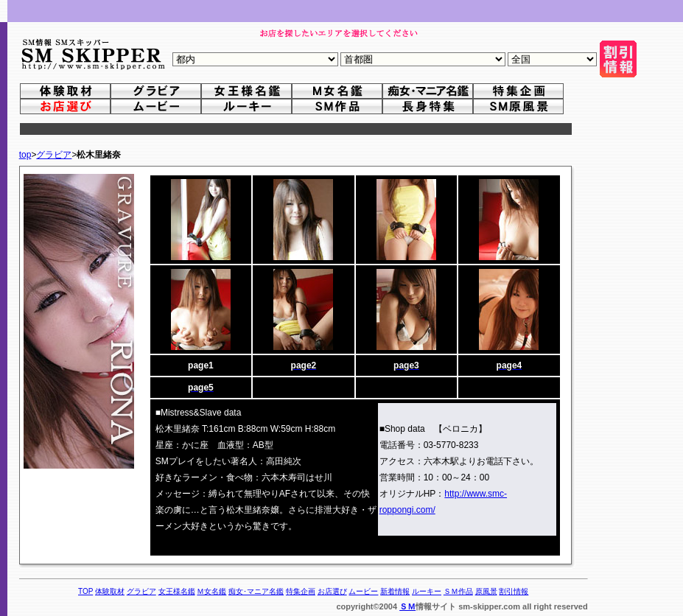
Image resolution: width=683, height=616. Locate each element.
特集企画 (301, 591)
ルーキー (427, 591)
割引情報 (514, 591)
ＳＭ (407, 606)
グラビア (54, 155)
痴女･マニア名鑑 (256, 591)
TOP (85, 591)
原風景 (486, 591)
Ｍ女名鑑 (211, 591)
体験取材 (110, 591)
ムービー (363, 591)
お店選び (332, 591)
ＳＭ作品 (458, 591)
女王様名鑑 (177, 591)
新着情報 (395, 591)
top (25, 155)
